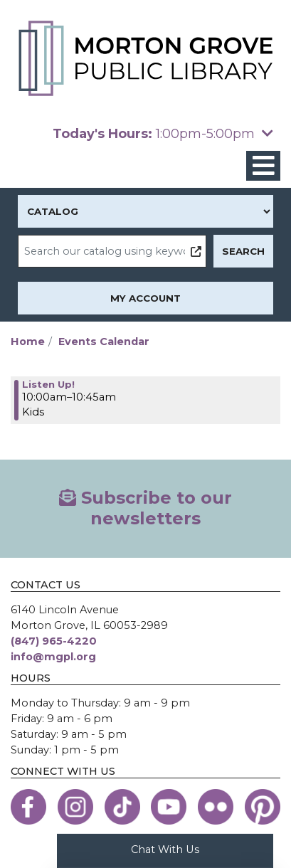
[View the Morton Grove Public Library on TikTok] (122, 807)
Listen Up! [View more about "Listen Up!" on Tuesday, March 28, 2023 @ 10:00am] (48, 384)
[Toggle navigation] (263, 166)
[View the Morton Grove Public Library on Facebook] (28, 807)
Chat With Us (165, 850)
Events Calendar (104, 342)
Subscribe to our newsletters (145, 508)
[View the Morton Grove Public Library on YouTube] (169, 807)
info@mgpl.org (53, 657)
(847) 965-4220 (54, 641)
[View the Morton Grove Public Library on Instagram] (75, 807)
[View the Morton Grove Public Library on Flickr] (216, 807)
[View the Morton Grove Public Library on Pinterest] (263, 807)
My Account (145, 298)
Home (28, 342)
